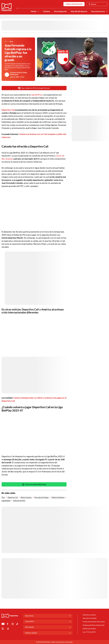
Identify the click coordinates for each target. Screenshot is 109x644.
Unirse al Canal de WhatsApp (34, 484)
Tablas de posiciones (74, 4)
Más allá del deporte (79, 11)
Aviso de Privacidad (90, 618)
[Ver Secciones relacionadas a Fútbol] (38, 11)
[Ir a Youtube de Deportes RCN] (3, 624)
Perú (3, 497)
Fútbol (34, 11)
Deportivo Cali (13, 497)
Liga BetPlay (37, 95)
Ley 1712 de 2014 (89, 632)
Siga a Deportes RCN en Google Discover (34, 88)
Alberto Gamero (26, 497)
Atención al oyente (89, 615)
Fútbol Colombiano (58, 497)
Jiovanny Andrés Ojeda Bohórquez (19, 73)
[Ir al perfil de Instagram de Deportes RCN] (13, 624)
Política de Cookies (89, 629)
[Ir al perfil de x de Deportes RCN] (3, 629)
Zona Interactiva (98, 11)
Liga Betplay (6, 500)
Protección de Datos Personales (94, 622)
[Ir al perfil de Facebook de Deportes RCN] (8, 624)
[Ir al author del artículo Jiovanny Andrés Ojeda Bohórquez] (7, 75)
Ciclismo (46, 11)
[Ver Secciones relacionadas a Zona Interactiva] (107, 11)
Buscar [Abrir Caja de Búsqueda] (93, 4)
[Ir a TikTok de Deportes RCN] (17, 624)
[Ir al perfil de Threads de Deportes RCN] (8, 629)
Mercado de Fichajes (42, 497)
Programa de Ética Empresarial (94, 625)
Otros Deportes (60, 11)
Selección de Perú (19, 500)
